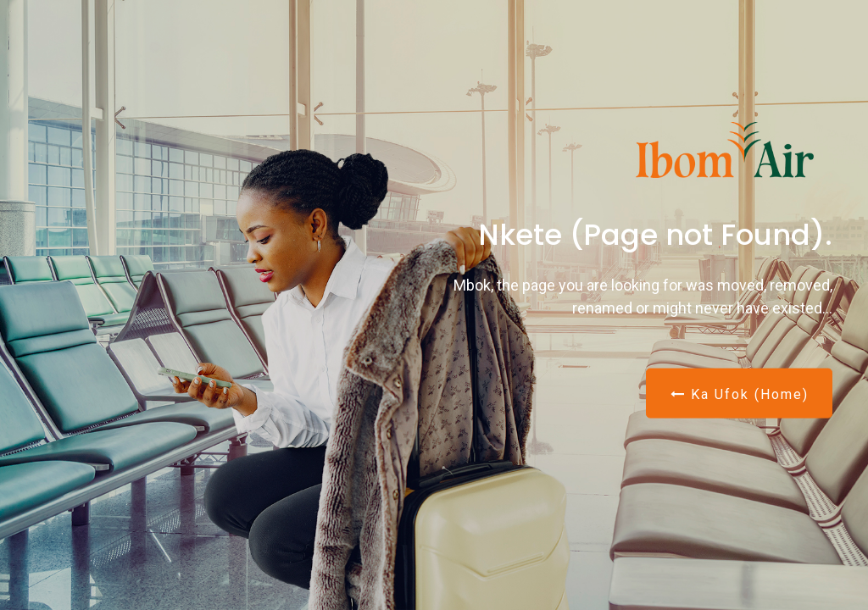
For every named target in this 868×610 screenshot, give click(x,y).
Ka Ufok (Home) (740, 394)
